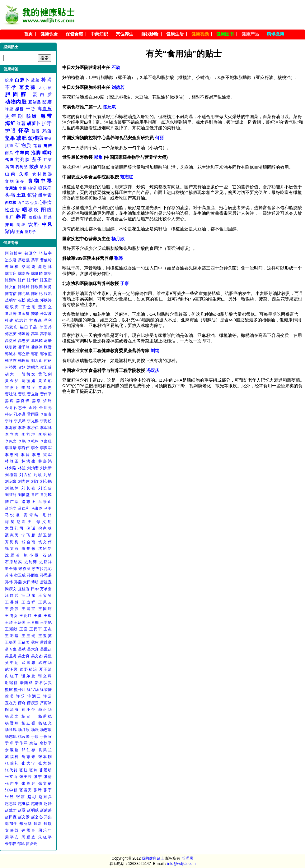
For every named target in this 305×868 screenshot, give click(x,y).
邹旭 (21, 844)
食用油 (11, 188)
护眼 (11, 131)
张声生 (12, 783)
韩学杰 (11, 361)
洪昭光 (33, 367)
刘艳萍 (12, 488)
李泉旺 (46, 441)
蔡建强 (24, 260)
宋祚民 (24, 569)
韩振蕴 (24, 361)
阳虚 (46, 210)
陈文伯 (11, 287)
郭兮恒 (46, 354)
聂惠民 (12, 535)
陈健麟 (37, 273)
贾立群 (33, 394)
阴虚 (21, 225)
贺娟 (22, 367)
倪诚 (31, 528)
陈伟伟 (33, 280)
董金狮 (24, 314)
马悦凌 (13, 515)
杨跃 (35, 730)
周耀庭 (29, 837)
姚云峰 (24, 737)
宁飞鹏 (29, 535)
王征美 (24, 642)
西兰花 (23, 203)
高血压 (45, 109)
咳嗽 (32, 116)
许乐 (21, 696)
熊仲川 (20, 690)
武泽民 (12, 669)
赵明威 (33, 810)
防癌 (47, 102)
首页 (28, 34)
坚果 (10, 138)
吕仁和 (24, 508)
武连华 (45, 663)
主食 (20, 232)
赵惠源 (11, 804)
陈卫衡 (46, 280)
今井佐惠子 (16, 408)
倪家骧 (45, 528)
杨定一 (29, 716)
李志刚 (12, 455)
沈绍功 (45, 549)
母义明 (44, 522)
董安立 (45, 307)
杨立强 (29, 723)
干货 (31, 109)
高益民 (11, 341)
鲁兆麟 (46, 495)
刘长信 (45, 488)
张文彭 (45, 783)
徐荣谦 (46, 690)
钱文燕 (12, 549)
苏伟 (9, 575)
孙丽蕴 (33, 575)
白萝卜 (22, 80)
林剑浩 (11, 468)
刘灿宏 (33, 468)
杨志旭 (11, 737)
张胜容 (29, 783)
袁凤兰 (45, 750)
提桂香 (24, 589)
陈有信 (11, 294)
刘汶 (35, 481)
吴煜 (48, 656)
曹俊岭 (46, 260)
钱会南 (29, 542)
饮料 (34, 224)
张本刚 (45, 757)
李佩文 (11, 441)
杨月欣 (24, 730)
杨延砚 (11, 730)
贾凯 (22, 394)
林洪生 (29, 461)
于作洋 (21, 743)
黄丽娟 (29, 381)
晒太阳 (46, 167)
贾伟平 (46, 394)
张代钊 (11, 770)
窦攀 (35, 314)
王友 (48, 629)
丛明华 (11, 300)
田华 (35, 589)
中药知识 (99, 34)
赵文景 (24, 817)
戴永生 (33, 300)
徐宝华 (33, 690)
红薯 (21, 123)
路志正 (29, 502)
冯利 (48, 320)
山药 (11, 174)
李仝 (35, 448)
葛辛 (48, 341)
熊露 (9, 690)
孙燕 (18, 582)
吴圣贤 (11, 656)
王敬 (48, 616)
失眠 (25, 174)
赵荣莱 (46, 810)
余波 (33, 743)
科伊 (9, 414)
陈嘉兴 (24, 273)
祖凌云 (31, 844)
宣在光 (11, 703)
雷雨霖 (33, 414)
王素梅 (33, 622)
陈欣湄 (37, 287)
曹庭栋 (12, 267)
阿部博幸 (14, 253)
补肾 (46, 80)
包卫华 (31, 253)
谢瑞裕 (12, 683)
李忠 (37, 455)
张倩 (48, 777)
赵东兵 (45, 797)
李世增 (11, 448)
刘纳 (48, 475)
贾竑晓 (11, 394)
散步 (34, 167)
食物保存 (15, 181)
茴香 (36, 131)
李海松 (46, 421)
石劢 (47, 555)
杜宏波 (46, 314)
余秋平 (46, 743)
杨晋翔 (12, 723)
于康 (35, 737)
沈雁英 (13, 555)
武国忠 (29, 663)
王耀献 (11, 629)
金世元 (45, 408)
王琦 (9, 622)
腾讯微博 (275, 34)
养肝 (9, 217)
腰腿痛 (35, 217)
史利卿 (31, 562)
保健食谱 (74, 34)
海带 (46, 116)
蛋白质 (42, 94)
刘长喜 (29, 488)
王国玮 (45, 609)
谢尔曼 (29, 676)
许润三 (34, 696)
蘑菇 (48, 146)
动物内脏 (16, 102)
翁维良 (46, 642)
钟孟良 (29, 830)
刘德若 (11, 475)
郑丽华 (26, 824)
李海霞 (11, 428)
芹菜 (48, 160)
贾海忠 (45, 388)
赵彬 (32, 797)
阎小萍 (29, 710)
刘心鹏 (46, 481)
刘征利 (11, 495)
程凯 (48, 294)
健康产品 (250, 34)
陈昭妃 (37, 294)
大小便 (45, 88)
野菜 (48, 217)
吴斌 (22, 649)
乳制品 (22, 167)
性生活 (13, 210)
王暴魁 (12, 602)
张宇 (48, 790)
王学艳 (46, 622)
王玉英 (45, 636)
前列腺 (23, 159)
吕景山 (45, 502)
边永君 (11, 260)
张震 (21, 797)
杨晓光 (45, 723)
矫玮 (47, 401)
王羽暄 (12, 636)
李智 (26, 455)
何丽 (48, 361)
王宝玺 (45, 595)
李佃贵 (46, 414)
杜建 (9, 320)
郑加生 (11, 824)
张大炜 (45, 763)
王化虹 (26, 616)
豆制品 (35, 102)
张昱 (10, 797)
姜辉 (10, 401)
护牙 (47, 123)
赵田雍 (11, 817)
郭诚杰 (11, 354)
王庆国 (20, 622)
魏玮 (35, 642)
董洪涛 (11, 314)
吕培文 (11, 508)
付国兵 (45, 327)
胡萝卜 (34, 123)
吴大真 (33, 649)
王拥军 (36, 629)
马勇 (48, 508)
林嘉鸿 (45, 461)
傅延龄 (24, 334)
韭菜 (48, 139)
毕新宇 (45, 253)
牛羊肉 (22, 153)
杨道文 (12, 716)
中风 (47, 224)
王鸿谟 (11, 616)
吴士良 (24, 656)
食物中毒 (40, 181)
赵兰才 (11, 810)
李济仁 (33, 428)
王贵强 (12, 609)
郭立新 (24, 354)
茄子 (37, 159)
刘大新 (46, 468)
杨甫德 (45, 716)
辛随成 (26, 683)
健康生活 (175, 34)
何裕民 (11, 367)
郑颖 (48, 824)
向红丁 (12, 676)
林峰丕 (12, 461)
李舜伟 (24, 448)
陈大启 (11, 273)
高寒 (35, 334)
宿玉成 (20, 575)
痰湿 (32, 188)
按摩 (9, 80)
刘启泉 (11, 481)
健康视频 (200, 34)
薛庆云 (33, 703)
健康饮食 (49, 34)
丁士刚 (29, 307)
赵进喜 (37, 804)
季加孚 (29, 388)
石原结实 (14, 562)
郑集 (48, 817)
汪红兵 (12, 595)
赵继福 (24, 804)
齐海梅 (12, 542)
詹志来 (29, 757)
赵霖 (22, 810)
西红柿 (11, 203)
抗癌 (9, 146)
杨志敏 (46, 730)
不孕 (11, 87)
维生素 (45, 195)
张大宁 (29, 763)
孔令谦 (20, 414)
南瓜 (9, 153)
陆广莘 (12, 502)
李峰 (9, 421)
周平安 (12, 837)
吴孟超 (46, 649)
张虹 (23, 770)
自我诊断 (150, 34)
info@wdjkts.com (182, 864)
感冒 (20, 109)
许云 (47, 696)
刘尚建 (24, 481)
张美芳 (26, 777)
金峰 (33, 408)
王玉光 (29, 636)
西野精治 (29, 669)
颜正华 (45, 710)
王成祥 (29, 602)
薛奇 (22, 703)
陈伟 (22, 280)
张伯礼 (12, 763)
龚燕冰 (37, 347)
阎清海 (12, 710)
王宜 (23, 629)
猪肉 (10, 231)
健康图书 (225, 34)
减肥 (21, 138)
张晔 (38, 790)
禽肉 (10, 167)
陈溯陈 (11, 280)
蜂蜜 (9, 109)
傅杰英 (11, 334)
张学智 (11, 790)
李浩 (22, 428)
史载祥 (45, 562)
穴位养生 (124, 34)
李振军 (46, 448)
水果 (23, 188)
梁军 (47, 455)
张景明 (46, 770)
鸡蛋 (47, 131)
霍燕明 (12, 388)
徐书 (10, 696)
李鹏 (22, 441)
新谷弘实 (43, 683)
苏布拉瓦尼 (42, 569)
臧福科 (12, 757)
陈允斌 (24, 294)
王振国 (11, 642)
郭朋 (35, 354)
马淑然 (37, 508)
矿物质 (23, 145)
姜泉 (37, 401)
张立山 (11, 777)
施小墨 (32, 555)
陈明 (48, 273)
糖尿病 (45, 188)
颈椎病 (35, 138)
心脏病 (45, 202)
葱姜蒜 (28, 87)
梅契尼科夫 (19, 522)
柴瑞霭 (29, 267)
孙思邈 (46, 575)
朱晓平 (45, 837)
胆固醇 (17, 94)
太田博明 (31, 582)
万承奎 (46, 589)
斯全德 (11, 569)
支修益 (12, 830)
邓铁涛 (46, 300)
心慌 (34, 203)
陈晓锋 (24, 287)
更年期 (14, 116)
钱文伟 (45, 542)
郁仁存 (29, 750)
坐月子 (30, 232)
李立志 (12, 434)
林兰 (22, 468)
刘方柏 (26, 475)
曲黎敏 (29, 549)
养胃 (21, 217)
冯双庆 (12, 327)
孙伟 (9, 582)
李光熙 (33, 421)
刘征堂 (24, 495)
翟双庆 (12, 307)
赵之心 (37, 817)
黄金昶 (12, 381)
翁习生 (11, 649)
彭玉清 (45, 535)
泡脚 (36, 153)
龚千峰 (24, 347)
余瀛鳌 (12, 750)
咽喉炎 (31, 210)
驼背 (32, 195)
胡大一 (12, 374)
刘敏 (38, 475)
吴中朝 (12, 663)
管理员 (188, 858)
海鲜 (10, 123)
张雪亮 (26, 790)
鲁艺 (35, 495)
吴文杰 (37, 656)
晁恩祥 (45, 267)
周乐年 (45, 830)
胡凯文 (29, 374)
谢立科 (45, 676)
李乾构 (33, 441)
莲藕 (38, 146)
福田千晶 (29, 327)
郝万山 (37, 361)
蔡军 (35, 260)
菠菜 (35, 80)
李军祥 (46, 428)
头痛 (10, 195)
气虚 (9, 160)
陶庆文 (11, 589)
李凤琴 (20, 421)
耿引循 (11, 347)
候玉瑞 (46, 367)
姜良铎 (23, 401)
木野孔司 (15, 528)
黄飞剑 (45, 374)
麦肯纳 (32, 515)
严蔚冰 (46, 703)
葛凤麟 (37, 341)
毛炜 (47, 515)
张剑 (33, 770)
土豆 (21, 195)
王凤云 (45, 602)
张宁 (38, 777)
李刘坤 (29, 434)
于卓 (9, 743)
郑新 (38, 824)
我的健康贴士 (153, 858)
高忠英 (24, 341)
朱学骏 (11, 844)
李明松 (45, 434)
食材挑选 (42, 174)
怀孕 (24, 131)
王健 (38, 616)
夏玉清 (45, 669)
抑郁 (10, 225)
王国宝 (29, 609)
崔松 (22, 300)
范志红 (21, 320)
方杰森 (36, 320)
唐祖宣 (46, 582)
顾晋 (48, 347)
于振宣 (46, 737)
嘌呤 (47, 153)
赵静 (48, 804)
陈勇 (48, 287)
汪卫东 (29, 595)
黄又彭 (45, 381)
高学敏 (46, 334)
